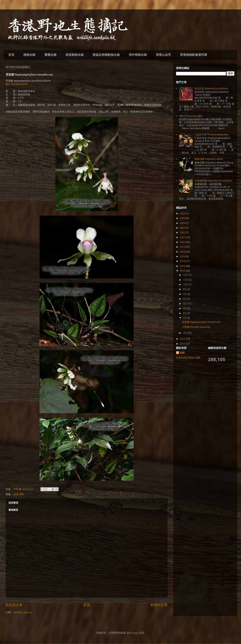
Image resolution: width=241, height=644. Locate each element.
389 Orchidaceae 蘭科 (191, 116)
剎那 (182, 353)
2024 (183, 223)
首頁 (11, 55)
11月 (186, 280)
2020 (183, 242)
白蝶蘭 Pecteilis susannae (196, 327)
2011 (183, 344)
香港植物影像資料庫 (194, 55)
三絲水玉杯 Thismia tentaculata (211, 134)
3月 (185, 313)
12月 (186, 275)
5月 (185, 304)
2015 (183, 261)
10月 (186, 284)
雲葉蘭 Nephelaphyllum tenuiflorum (201, 322)
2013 (183, 271)
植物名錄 (29, 55)
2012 (183, 339)
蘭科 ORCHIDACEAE (16, 84)
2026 (183, 213)
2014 (183, 266)
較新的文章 (14, 605)
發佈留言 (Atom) (23, 612)
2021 (183, 237)
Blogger (134, 633)
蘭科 (22, 494)
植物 (16, 494)
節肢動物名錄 (75, 55)
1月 (185, 333)
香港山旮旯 (163, 55)
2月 (185, 318)
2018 (183, 252)
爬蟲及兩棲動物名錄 (106, 55)
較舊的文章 (159, 605)
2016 (183, 256)
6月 (185, 299)
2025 (183, 218)
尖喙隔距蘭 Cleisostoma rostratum (213, 181)
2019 (183, 247)
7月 (185, 294)
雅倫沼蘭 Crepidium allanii (209, 159)
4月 (185, 308)
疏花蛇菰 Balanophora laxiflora (211, 88)
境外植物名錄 (138, 55)
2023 (183, 228)
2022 (183, 232)
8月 (185, 289)
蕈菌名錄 (50, 55)
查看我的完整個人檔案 (188, 358)
